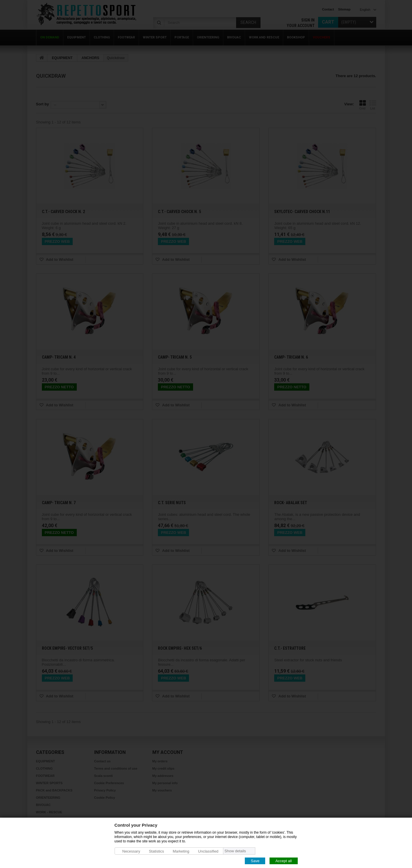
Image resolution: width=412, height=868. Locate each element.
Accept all (283, 861)
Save (255, 861)
